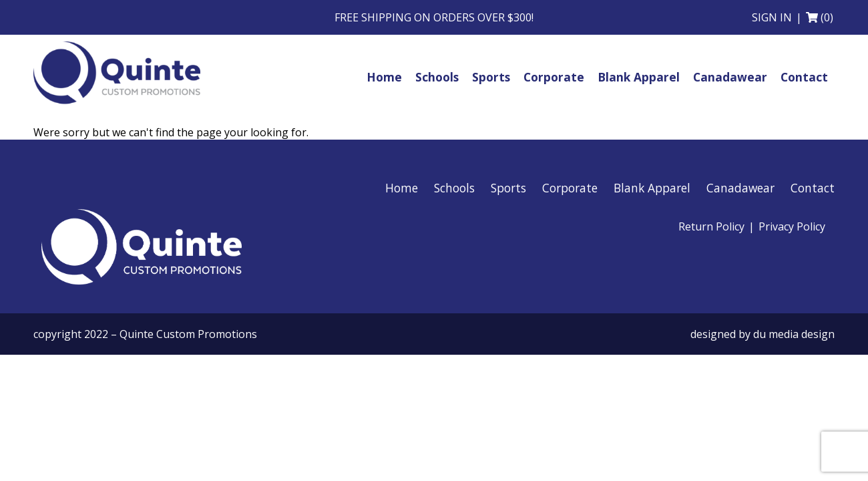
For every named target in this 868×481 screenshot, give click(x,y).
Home (402, 188)
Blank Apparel (652, 188)
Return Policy (711, 226)
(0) (827, 17)
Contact (813, 188)
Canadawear (740, 188)
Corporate (570, 188)
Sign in (772, 17)
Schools (454, 188)
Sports (508, 188)
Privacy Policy (792, 226)
